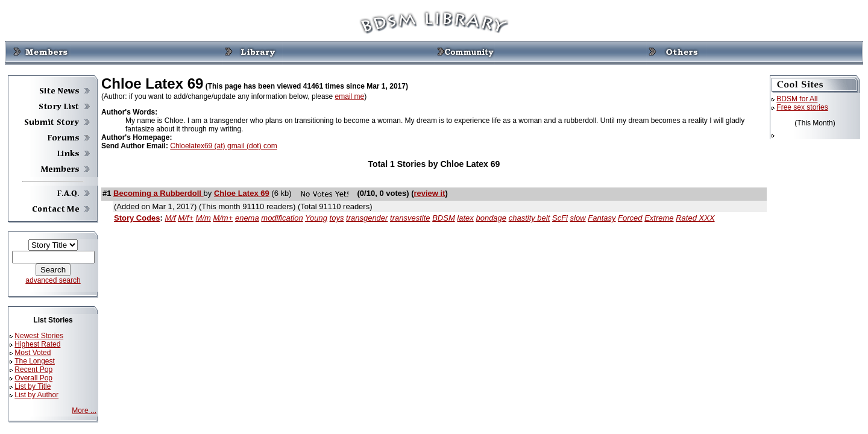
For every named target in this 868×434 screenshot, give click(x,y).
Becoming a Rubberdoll (159, 193)
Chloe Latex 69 (242, 193)
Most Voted (33, 353)
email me (350, 96)
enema (247, 218)
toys (337, 218)
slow (578, 218)
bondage (491, 218)
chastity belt (530, 218)
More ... (84, 410)
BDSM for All (797, 99)
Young (316, 218)
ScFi (560, 218)
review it (429, 193)
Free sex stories (802, 107)
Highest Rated (37, 344)
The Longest (35, 361)
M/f (171, 218)
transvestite (410, 218)
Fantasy (602, 218)
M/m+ (223, 218)
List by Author (36, 395)
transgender (367, 218)
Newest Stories (39, 336)
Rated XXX (695, 218)
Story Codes (137, 218)
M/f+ (186, 218)
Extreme (659, 218)
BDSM (444, 218)
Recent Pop (33, 370)
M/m (203, 218)
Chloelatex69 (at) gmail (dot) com (223, 146)
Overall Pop (33, 378)
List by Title (33, 386)
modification (282, 218)
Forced (630, 218)
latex (465, 218)
